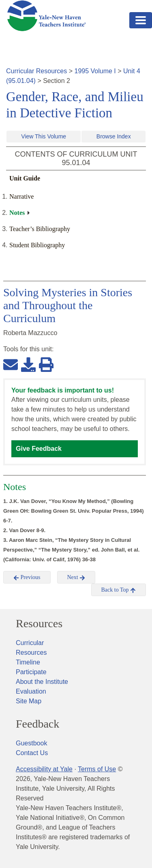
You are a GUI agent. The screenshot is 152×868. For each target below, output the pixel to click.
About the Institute (42, 682)
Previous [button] (27, 577)
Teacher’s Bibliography (40, 229)
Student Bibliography (37, 245)
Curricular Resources (36, 71)
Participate (31, 672)
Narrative (21, 196)
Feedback (37, 724)
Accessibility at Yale (44, 769)
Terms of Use (97, 769)
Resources (39, 624)
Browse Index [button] (114, 136)
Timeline (28, 662)
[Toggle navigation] (141, 20)
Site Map (29, 701)
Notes (17, 213)
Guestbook (31, 743)
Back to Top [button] (119, 590)
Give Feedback (39, 449)
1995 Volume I (95, 71)
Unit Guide (25, 178)
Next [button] (76, 577)
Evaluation (31, 691)
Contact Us (32, 753)
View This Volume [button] (44, 136)
